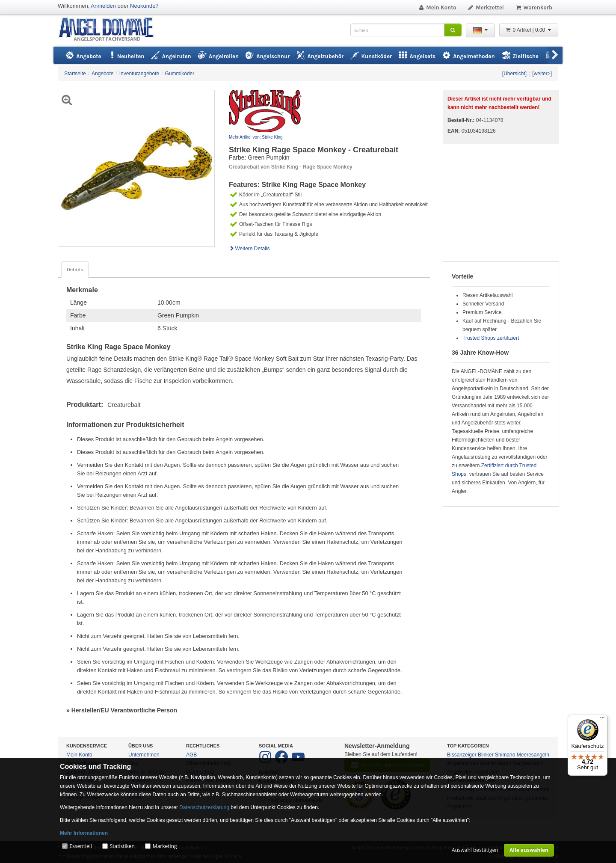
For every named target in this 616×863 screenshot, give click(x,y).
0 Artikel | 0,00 (529, 30)
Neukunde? (144, 6)
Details (75, 270)
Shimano (505, 755)
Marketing (165, 846)
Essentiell (80, 846)
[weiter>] (542, 74)
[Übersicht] (514, 74)
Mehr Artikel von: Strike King (256, 137)
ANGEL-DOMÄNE (110, 30)
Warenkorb (534, 7)
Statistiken (122, 846)
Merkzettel (486, 7)
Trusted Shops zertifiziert (491, 338)
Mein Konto (437, 7)
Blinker (486, 755)
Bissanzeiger (462, 755)
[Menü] (602, 720)
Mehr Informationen (84, 833)
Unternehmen (144, 755)
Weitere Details (249, 249)
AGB (191, 755)
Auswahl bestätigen (475, 850)
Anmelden (103, 6)
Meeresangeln (533, 755)
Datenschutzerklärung (204, 807)
